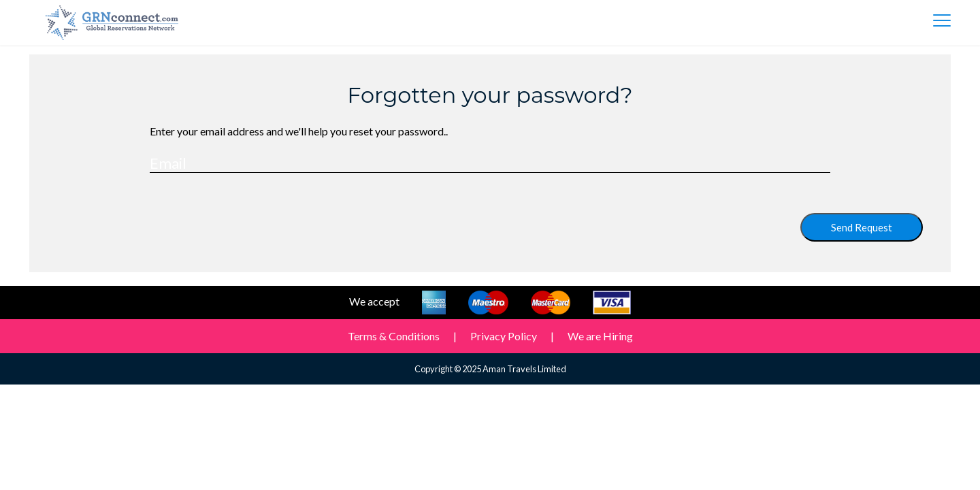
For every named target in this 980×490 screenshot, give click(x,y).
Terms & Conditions (394, 336)
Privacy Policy (504, 336)
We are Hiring (600, 336)
